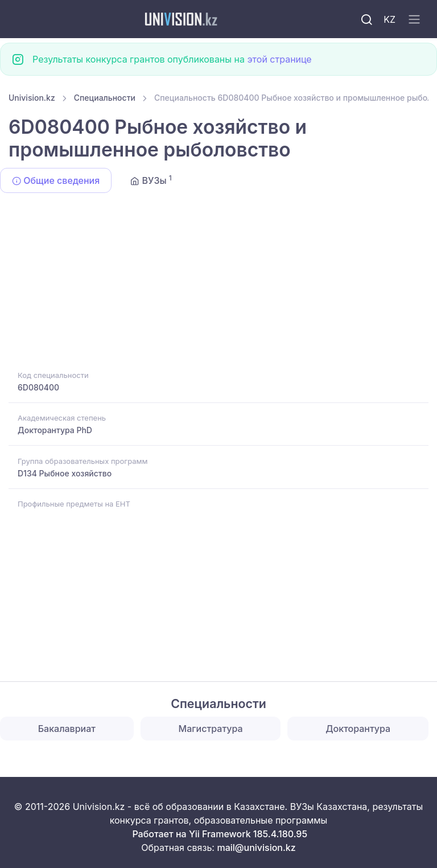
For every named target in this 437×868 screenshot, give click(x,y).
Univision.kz (32, 98)
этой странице (279, 59)
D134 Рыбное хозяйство (65, 473)
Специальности (105, 98)
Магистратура (211, 729)
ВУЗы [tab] (151, 180)
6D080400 (38, 387)
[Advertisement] (218, 283)
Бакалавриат (67, 729)
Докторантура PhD (55, 430)
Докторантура (358, 729)
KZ (389, 19)
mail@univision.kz (256, 848)
